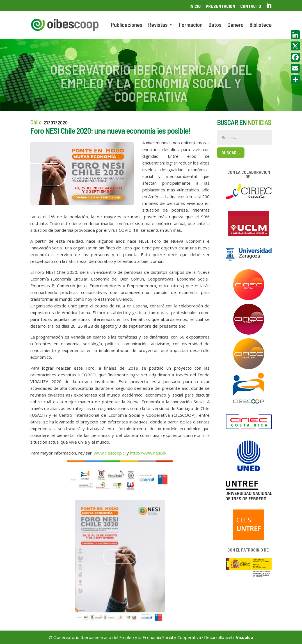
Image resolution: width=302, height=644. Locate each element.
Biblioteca (261, 25)
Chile (36, 122)
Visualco (244, 637)
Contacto (251, 6)
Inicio (195, 6)
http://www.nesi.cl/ (148, 453)
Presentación (220, 6)
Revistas (158, 25)
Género (235, 25)
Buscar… (231, 153)
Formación (191, 25)
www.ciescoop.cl (110, 453)
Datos (215, 25)
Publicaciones (127, 25)
